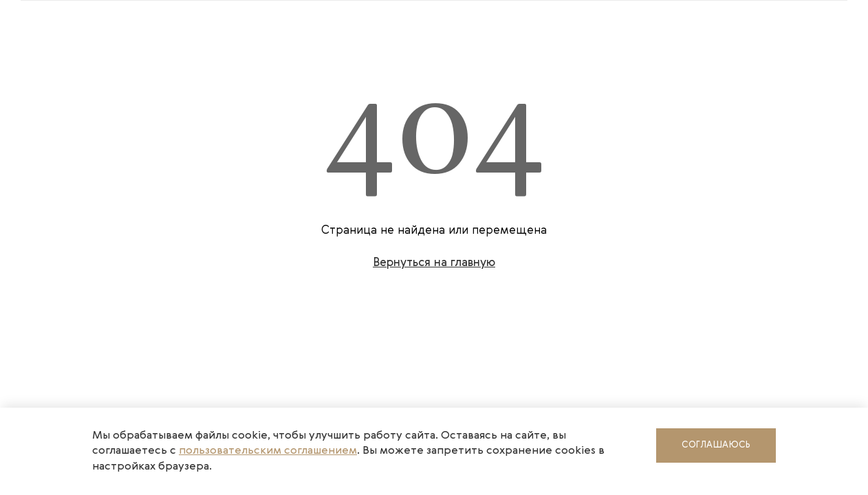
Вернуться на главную (434, 263)
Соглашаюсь (716, 445)
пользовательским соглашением (268, 451)
